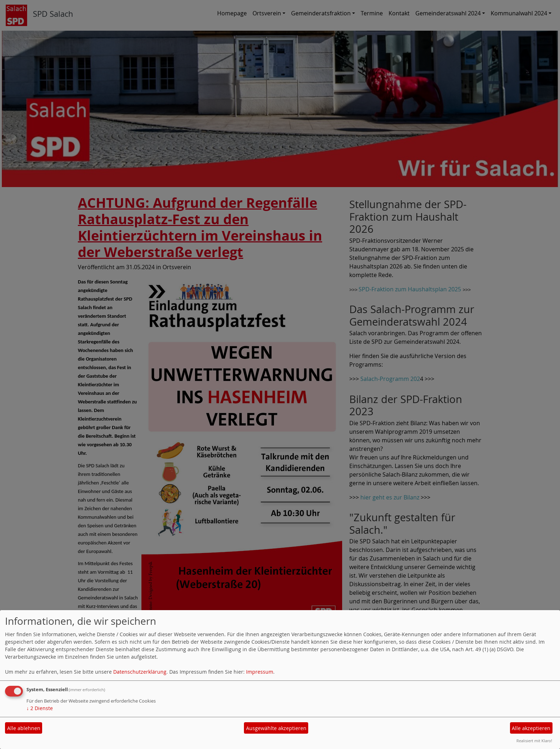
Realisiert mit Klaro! (534, 741)
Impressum (260, 672)
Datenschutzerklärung (140, 672)
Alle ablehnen (24, 728)
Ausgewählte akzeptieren (276, 728)
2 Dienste (40, 708)
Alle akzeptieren (531, 728)
